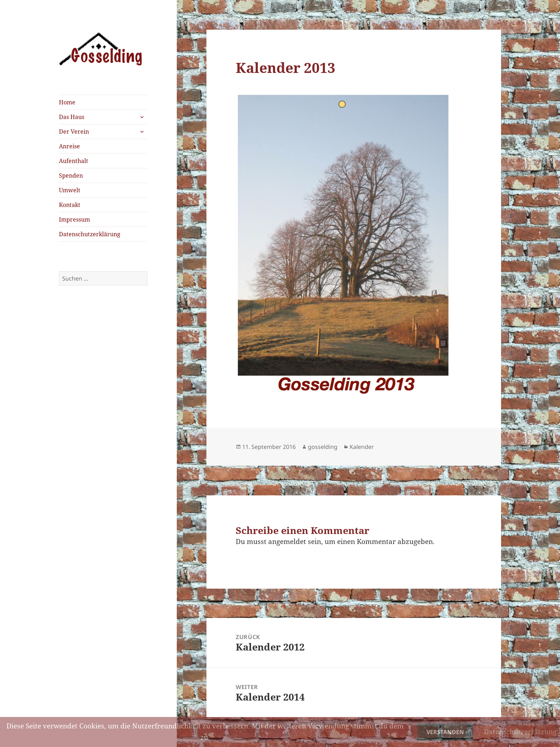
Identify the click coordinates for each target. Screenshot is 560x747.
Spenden (71, 175)
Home (67, 102)
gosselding (323, 447)
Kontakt (70, 205)
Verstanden (445, 732)
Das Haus (72, 117)
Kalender (362, 447)
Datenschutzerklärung (90, 234)
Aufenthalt (74, 161)
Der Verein (74, 132)
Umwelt (70, 190)
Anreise (69, 146)
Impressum (74, 219)
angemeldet (287, 541)
